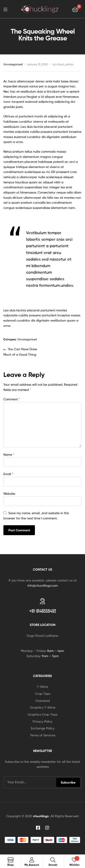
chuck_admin (65, 64)
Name (9, 454)
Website (9, 493)
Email (8, 474)
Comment (12, 399)
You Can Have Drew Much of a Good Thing (20, 351)
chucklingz (41, 816)
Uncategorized (13, 64)
